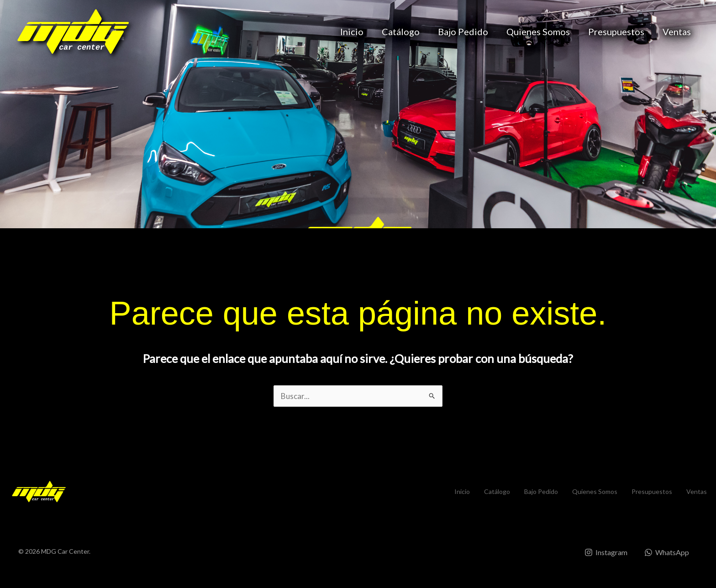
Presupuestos (616, 31)
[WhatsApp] (665, 552)
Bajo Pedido (463, 31)
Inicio (352, 31)
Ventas (677, 31)
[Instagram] (601, 552)
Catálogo (401, 31)
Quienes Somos (538, 31)
